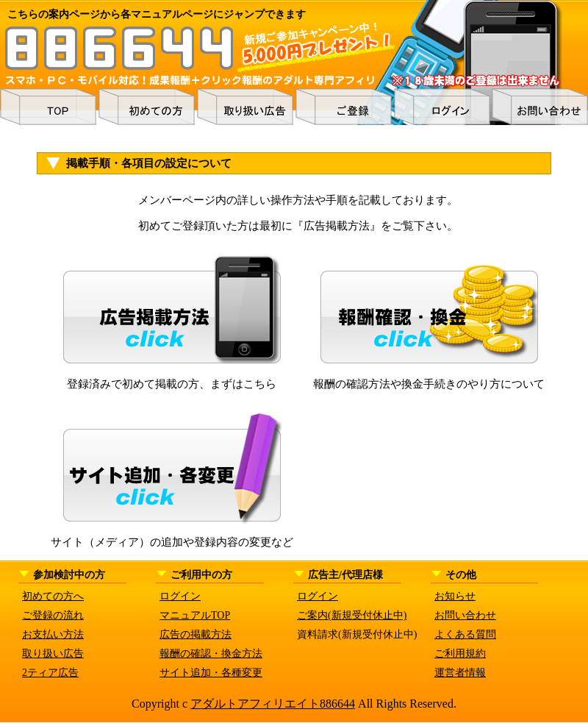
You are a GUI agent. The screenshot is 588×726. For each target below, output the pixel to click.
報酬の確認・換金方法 (211, 654)
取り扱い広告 (53, 654)
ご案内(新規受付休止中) (352, 615)
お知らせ (455, 596)
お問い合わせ (465, 615)
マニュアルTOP (195, 615)
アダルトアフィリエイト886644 (273, 704)
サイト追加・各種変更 (211, 673)
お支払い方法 (53, 634)
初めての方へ (53, 596)
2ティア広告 (50, 673)
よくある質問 (465, 634)
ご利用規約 (460, 654)
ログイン (180, 596)
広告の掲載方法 (196, 634)
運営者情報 (460, 673)
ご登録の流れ (53, 615)
